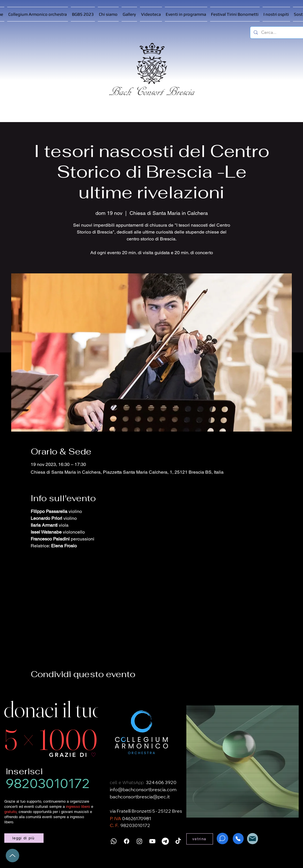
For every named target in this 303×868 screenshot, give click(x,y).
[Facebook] (127, 841)
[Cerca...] (282, 33)
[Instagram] (139, 841)
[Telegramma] (165, 841)
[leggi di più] (24, 838)
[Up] (12, 856)
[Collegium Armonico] (142, 733)
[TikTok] (178, 841)
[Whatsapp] (114, 841)
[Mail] (253, 839)
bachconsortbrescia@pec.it (140, 797)
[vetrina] (200, 839)
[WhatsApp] (222, 838)
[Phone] (238, 839)
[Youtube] (152, 841)
